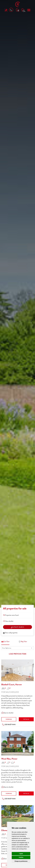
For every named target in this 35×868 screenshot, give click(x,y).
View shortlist (8, 621)
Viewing (9, 719)
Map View (23, 642)
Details (26, 719)
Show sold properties (10, 633)
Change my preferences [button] (21, 861)
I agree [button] (21, 854)
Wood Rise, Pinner (9, 759)
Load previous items (18, 654)
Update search (18, 627)
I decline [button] (21, 857)
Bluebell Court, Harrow (12, 684)
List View (5, 642)
